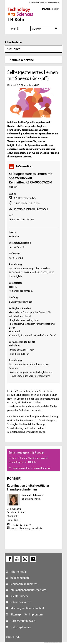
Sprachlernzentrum (22, 291)
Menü (15, 28)
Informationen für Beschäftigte (45, 2)
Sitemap (15, 614)
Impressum (35, 614)
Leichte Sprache (19, 596)
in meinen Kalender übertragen (31, 209)
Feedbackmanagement (24, 584)
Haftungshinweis (21, 627)
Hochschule (14, 42)
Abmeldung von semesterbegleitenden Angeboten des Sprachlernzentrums (33, 374)
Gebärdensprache (20, 602)
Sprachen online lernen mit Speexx (31, 468)
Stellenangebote (20, 578)
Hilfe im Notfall (19, 572)
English (56, 9)
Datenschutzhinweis (23, 621)
